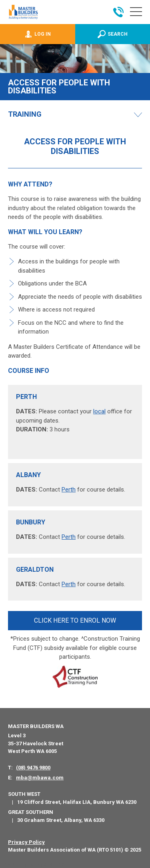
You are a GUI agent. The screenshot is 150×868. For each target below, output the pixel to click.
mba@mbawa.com (40, 778)
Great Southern (31, 812)
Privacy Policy (26, 842)
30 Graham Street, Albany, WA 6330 (61, 820)
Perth (69, 490)
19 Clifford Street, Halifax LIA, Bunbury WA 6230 (77, 802)
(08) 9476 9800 (33, 768)
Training (25, 114)
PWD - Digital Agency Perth (37, 864)
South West (24, 794)
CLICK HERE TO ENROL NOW (75, 620)
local (99, 411)
